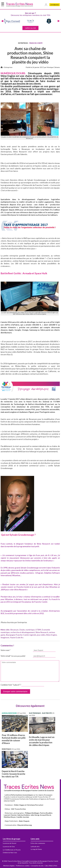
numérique (30, 630)
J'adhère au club (30, 28)
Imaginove (5, 638)
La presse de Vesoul (10, 843)
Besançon (15, 630)
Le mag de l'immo (36, 849)
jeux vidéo (41, 635)
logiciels (33, 635)
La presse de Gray (9, 846)
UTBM (38, 630)
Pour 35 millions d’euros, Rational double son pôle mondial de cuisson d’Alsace (14, 739)
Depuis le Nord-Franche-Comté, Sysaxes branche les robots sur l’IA (13, 774)
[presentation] (2, 21)
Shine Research (42, 632)
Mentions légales (9, 866)
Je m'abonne (55, 5)
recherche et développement (23, 632)
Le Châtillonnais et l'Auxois (12, 850)
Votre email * (13, 656)
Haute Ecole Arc (17, 638)
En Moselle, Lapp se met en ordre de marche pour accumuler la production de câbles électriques (42, 741)
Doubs (22, 630)
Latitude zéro (35, 846)
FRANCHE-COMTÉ (36, 43)
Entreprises (8, 67)
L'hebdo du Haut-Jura (10, 852)
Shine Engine (51, 635)
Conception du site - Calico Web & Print (44, 866)
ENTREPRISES (23, 43)
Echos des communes (38, 843)
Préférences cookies (23, 866)
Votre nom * (6, 650)
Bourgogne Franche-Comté (17, 635)
